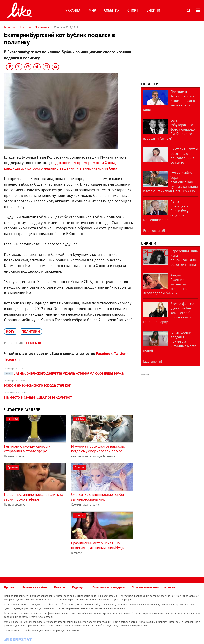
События (112, 10)
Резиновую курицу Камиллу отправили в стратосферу (27, 449)
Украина (73, 10)
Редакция (79, 587)
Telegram (12, 359)
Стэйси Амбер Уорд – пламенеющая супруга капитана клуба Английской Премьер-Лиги (171, 182)
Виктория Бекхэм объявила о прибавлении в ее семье (184, 156)
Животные (43, 27)
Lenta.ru (34, 343)
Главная (9, 27)
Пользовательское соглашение (153, 587)
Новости (150, 84)
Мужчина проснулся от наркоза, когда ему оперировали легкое (98, 449)
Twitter (120, 354)
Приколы (25, 27)
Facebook (104, 354)
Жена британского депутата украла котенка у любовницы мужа (64, 373)
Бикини (153, 10)
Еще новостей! (154, 231)
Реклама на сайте (35, 587)
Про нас (10, 587)
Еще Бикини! (153, 361)
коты (11, 331)
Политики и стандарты (108, 587)
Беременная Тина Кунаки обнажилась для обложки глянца (184, 258)
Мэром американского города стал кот (37, 385)
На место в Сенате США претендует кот (38, 397)
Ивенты (59, 587)
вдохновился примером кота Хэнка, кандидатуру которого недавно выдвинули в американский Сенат (61, 165)
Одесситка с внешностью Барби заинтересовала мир (97, 497)
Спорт (133, 10)
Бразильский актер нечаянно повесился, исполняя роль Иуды (98, 545)
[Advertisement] (37, 539)
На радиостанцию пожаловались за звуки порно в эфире (34, 497)
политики (31, 331)
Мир (92, 10)
